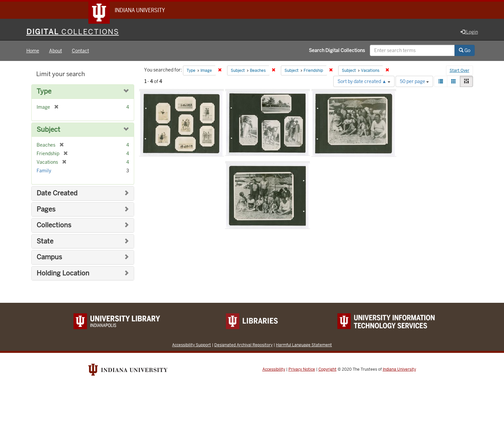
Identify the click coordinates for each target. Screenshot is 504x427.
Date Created (57, 193)
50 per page (414, 81)
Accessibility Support (192, 345)
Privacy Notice (302, 369)
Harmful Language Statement (304, 345)
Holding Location (63, 273)
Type (44, 91)
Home (33, 51)
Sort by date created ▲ (364, 81)
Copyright (327, 369)
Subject (48, 130)
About (56, 51)
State (45, 241)
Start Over (460, 71)
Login (469, 32)
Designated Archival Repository (243, 345)
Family (44, 171)
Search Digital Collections (337, 50)
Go (465, 50)
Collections (54, 225)
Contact (80, 51)
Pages (46, 209)
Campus (49, 257)
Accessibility (274, 369)
